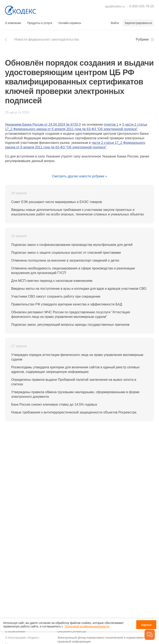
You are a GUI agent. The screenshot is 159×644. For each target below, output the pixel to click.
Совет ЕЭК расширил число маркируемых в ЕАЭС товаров (57, 202)
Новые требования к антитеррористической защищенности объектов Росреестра (74, 412)
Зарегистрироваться (138, 23)
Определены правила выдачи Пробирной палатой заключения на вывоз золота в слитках (74, 382)
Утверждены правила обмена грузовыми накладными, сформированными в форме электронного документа (75, 394)
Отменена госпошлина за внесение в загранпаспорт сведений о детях (65, 260)
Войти (115, 23)
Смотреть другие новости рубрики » (80, 176)
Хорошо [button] (146, 624)
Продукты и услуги (40, 23)
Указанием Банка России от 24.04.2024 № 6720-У (43, 124)
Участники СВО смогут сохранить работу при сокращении (56, 296)
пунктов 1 (111, 124)
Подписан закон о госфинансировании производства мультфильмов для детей (72, 245)
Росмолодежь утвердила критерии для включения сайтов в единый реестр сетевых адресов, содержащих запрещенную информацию (75, 369)
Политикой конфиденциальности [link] (87, 626)
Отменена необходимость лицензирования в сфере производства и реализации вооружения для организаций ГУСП (73, 271)
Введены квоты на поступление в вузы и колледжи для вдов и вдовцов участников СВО (79, 289)
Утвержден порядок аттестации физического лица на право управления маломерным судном (77, 357)
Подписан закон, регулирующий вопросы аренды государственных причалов (70, 325)
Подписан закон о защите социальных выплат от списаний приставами (66, 253)
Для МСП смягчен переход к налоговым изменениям (52, 281)
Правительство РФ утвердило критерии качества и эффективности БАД (67, 304)
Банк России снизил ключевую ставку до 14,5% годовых (54, 404)
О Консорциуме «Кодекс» (22, 638)
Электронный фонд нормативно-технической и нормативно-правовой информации (101, 640)
